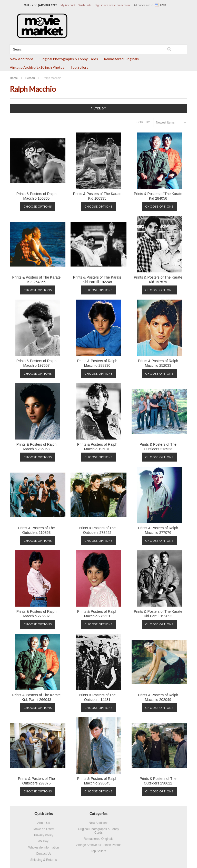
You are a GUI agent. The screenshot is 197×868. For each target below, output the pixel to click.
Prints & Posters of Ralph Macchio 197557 (36, 363)
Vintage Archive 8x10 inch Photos (37, 67)
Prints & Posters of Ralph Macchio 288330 (97, 363)
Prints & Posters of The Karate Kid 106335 (97, 196)
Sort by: (144, 122)
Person (30, 78)
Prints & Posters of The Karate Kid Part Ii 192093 (158, 614)
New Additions (22, 59)
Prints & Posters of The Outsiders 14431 (97, 697)
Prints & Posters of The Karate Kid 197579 (158, 280)
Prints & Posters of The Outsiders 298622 (158, 781)
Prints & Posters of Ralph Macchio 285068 (36, 447)
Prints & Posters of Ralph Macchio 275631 (97, 614)
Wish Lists (85, 5)
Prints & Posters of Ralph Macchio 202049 (158, 697)
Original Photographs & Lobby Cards (69, 59)
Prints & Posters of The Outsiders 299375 (36, 781)
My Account (68, 5)
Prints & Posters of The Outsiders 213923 (158, 447)
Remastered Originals (121, 59)
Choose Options (38, 206)
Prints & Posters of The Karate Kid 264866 (37, 280)
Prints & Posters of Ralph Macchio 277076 (158, 530)
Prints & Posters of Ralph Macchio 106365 (36, 196)
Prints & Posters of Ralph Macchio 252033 (158, 363)
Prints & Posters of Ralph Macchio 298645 (97, 781)
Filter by (98, 108)
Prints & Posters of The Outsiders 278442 (97, 530)
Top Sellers (79, 67)
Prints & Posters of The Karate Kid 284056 (158, 196)
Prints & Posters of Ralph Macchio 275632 (36, 614)
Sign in (99, 5)
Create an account (119, 5)
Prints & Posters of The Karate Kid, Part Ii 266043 (37, 697)
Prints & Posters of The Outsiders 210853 (36, 530)
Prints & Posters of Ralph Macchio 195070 (97, 447)
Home (14, 78)
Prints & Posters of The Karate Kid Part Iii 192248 (97, 280)
